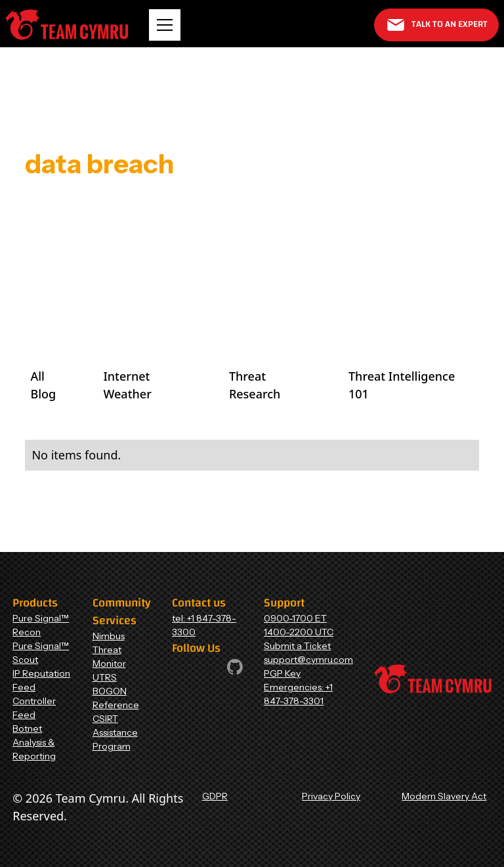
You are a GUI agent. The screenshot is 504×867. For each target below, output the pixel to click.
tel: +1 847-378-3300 (204, 625)
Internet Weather (127, 385)
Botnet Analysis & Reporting (34, 742)
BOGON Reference (116, 698)
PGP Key (282, 673)
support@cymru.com (308, 660)
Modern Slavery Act (444, 796)
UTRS (105, 677)
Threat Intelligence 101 (402, 385)
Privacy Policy (331, 796)
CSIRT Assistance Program (115, 732)
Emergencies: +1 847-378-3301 (298, 694)
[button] (165, 25)
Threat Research (255, 385)
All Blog (43, 385)
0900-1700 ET (295, 618)
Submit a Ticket (297, 646)
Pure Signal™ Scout (41, 653)
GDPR (215, 796)
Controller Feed (34, 708)
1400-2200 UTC (299, 632)
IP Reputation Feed (41, 680)
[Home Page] (67, 25)
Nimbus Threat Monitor (109, 650)
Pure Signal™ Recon (41, 625)
